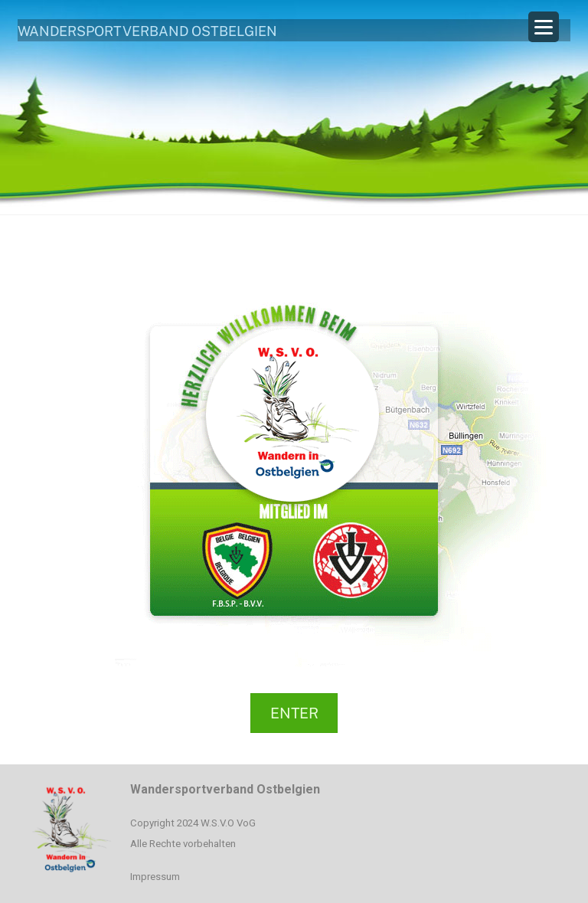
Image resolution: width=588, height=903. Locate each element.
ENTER (294, 713)
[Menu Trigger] (544, 27)
